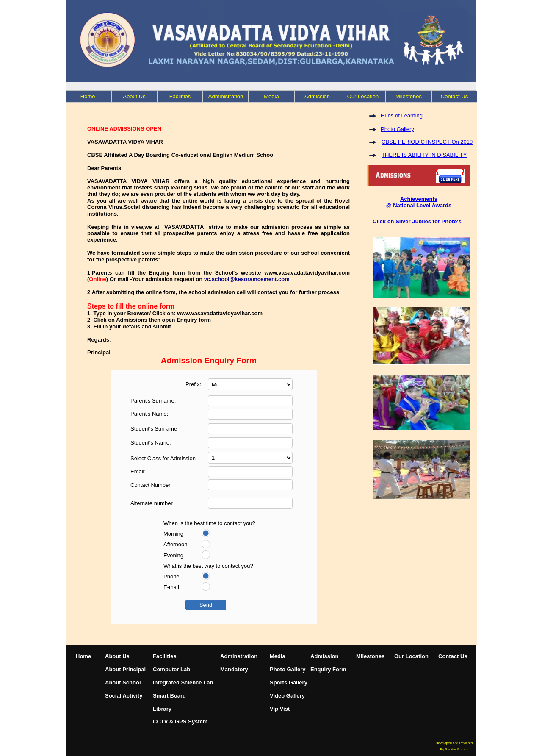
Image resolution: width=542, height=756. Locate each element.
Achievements (419, 199)
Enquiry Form (328, 669)
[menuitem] (88, 97)
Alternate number (152, 503)
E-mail (171, 587)
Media (271, 96)
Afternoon (175, 544)
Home (83, 656)
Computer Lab (171, 669)
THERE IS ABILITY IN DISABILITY (424, 155)
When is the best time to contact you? (209, 523)
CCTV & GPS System (180, 721)
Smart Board (169, 696)
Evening (173, 555)
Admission (317, 96)
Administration (226, 96)
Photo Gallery (397, 129)
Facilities (180, 96)
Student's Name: (151, 443)
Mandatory (234, 669)
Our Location (411, 656)
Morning (173, 534)
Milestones (370, 656)
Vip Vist (280, 709)
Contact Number (151, 485)
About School (123, 682)
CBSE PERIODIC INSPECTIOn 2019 (427, 142)
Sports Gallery (289, 682)
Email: (138, 471)
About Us (134, 96)
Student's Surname (154, 429)
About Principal (125, 669)
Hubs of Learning (402, 115)
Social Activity (124, 696)
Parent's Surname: (153, 401)
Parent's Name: (149, 414)
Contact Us (453, 656)
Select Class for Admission (163, 458)
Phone (171, 577)
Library (162, 709)
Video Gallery (287, 696)
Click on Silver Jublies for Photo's (417, 221)
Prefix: (193, 384)
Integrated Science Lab (183, 682)
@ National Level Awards (419, 205)
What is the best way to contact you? (208, 566)
